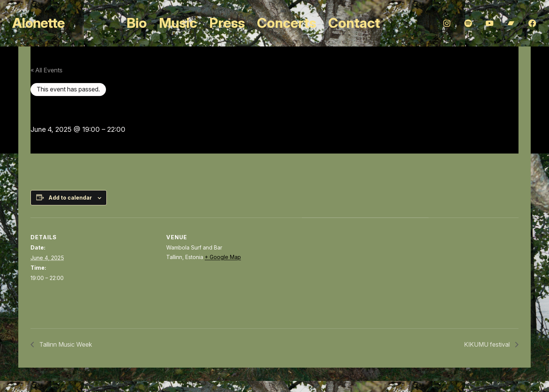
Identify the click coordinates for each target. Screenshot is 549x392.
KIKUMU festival (488, 344)
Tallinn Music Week (65, 344)
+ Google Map (223, 257)
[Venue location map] (342, 270)
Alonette (38, 23)
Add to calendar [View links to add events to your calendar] (70, 198)
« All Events (47, 70)
